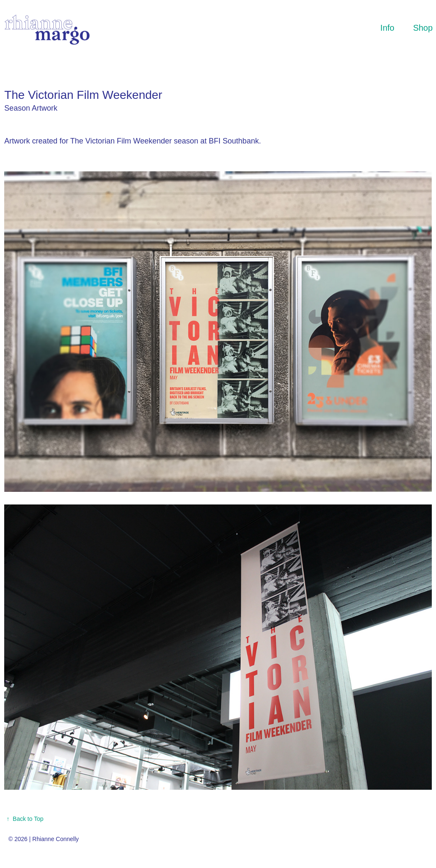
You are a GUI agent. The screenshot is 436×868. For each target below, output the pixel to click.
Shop (423, 28)
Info (387, 28)
